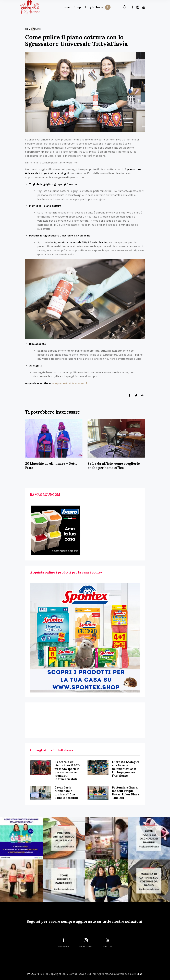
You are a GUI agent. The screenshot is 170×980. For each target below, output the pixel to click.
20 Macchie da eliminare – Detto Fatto (51, 466)
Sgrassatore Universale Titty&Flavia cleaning (81, 242)
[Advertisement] (85, 720)
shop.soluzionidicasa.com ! (69, 383)
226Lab (138, 974)
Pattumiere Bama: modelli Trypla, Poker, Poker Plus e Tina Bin (126, 793)
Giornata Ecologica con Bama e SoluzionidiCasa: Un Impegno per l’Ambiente (126, 769)
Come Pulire (33, 29)
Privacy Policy (35, 974)
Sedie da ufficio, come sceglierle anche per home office (114, 466)
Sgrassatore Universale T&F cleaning (67, 236)
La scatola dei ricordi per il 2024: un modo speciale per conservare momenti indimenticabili (68, 770)
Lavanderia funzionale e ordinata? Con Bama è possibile (67, 793)
